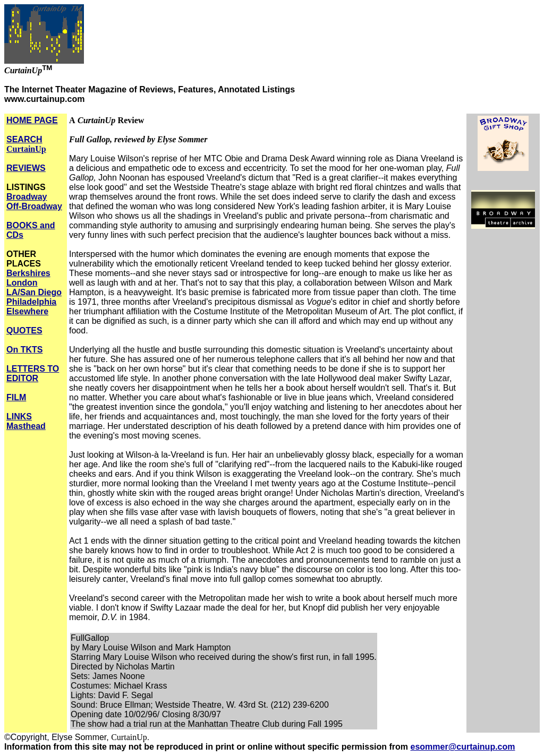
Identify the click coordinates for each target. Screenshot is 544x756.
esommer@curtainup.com (463, 747)
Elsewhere (27, 311)
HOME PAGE (32, 120)
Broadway (27, 197)
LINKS (19, 416)
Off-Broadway (34, 206)
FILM (16, 397)
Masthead (26, 426)
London (22, 283)
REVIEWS (26, 168)
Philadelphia (31, 302)
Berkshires (28, 273)
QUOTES (24, 330)
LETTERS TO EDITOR (33, 373)
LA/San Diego (34, 292)
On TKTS (24, 350)
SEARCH (26, 144)
